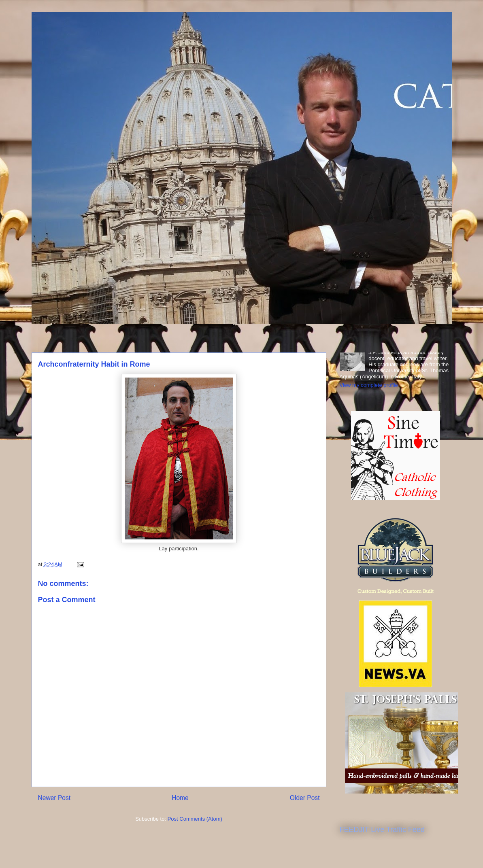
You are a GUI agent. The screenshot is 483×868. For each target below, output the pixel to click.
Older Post (305, 798)
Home (180, 798)
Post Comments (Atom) (195, 819)
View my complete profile (369, 385)
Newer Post (54, 798)
